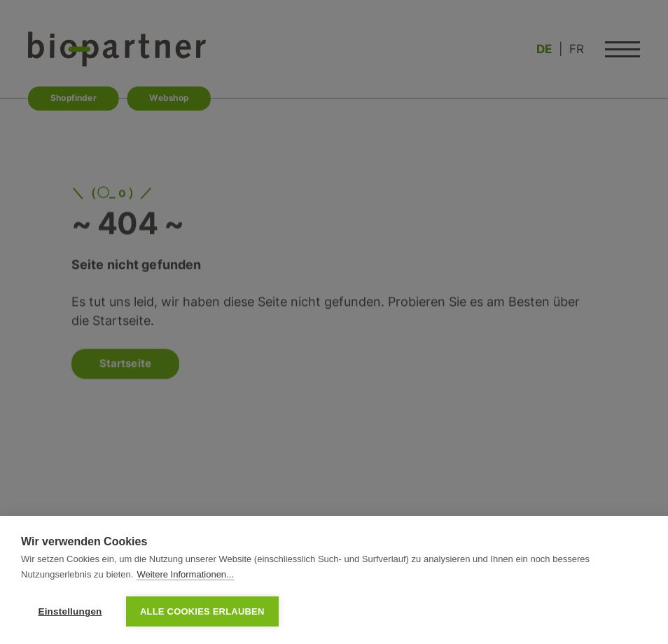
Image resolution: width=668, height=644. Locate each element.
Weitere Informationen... (185, 574)
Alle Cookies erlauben (202, 611)
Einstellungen (70, 611)
